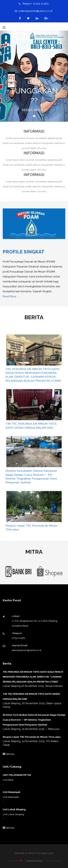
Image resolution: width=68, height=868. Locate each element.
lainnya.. (9, 754)
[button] (5, 76)
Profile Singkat (24, 252)
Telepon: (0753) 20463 (34, 4)
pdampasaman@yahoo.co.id (34, 11)
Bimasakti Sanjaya (36, 861)
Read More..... (11, 296)
